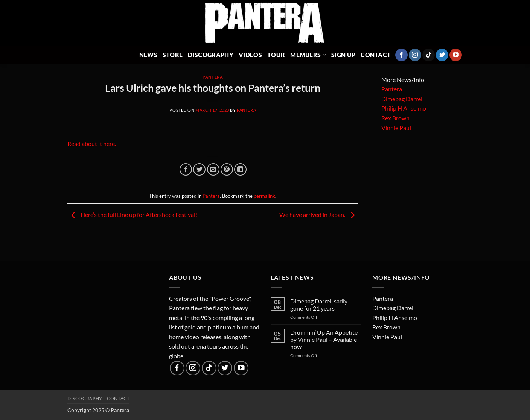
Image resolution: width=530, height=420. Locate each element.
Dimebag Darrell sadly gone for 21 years (319, 305)
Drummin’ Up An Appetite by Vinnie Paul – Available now (324, 339)
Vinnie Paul (396, 128)
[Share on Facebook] (186, 169)
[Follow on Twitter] (442, 55)
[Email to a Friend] (213, 169)
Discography (211, 55)
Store (173, 55)
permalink (264, 196)
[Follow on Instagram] (415, 55)
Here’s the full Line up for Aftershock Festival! (132, 215)
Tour (276, 55)
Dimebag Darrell (403, 99)
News (148, 55)
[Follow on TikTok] (429, 55)
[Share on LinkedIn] (240, 169)
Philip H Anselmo (404, 108)
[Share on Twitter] (199, 169)
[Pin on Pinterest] (227, 169)
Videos (250, 55)
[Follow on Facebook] (401, 55)
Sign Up (343, 55)
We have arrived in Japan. (319, 215)
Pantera (213, 77)
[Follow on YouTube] (456, 55)
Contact (376, 55)
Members (308, 55)
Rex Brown (395, 118)
